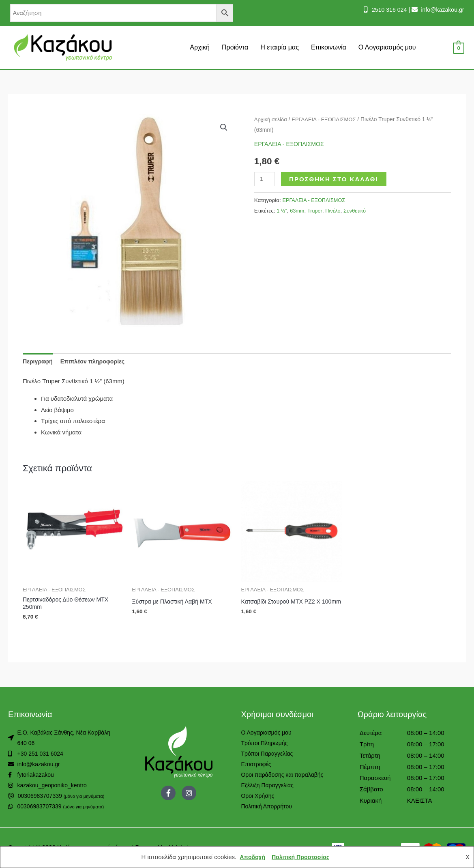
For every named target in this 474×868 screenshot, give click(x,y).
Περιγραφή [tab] (39, 362)
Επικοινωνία (329, 47)
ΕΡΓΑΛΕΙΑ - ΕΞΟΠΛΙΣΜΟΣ (328, 119)
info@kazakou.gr (441, 10)
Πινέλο (336, 210)
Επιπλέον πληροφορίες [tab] (96, 362)
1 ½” (282, 210)
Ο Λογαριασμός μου (387, 47)
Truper (317, 210)
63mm (298, 210)
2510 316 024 (384, 10)
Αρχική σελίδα (272, 119)
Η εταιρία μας (280, 47)
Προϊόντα (235, 47)
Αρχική (200, 47)
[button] (224, 128)
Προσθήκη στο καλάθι (335, 179)
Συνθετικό (359, 210)
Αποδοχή (251, 857)
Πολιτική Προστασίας (301, 857)
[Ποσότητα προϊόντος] (265, 179)
